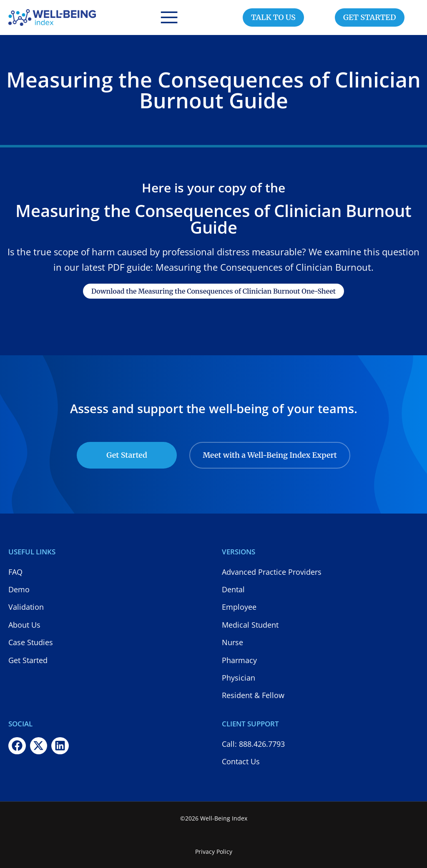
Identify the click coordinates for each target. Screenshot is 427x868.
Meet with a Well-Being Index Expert (270, 455)
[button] (169, 17)
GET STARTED (370, 17)
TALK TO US (273, 17)
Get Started (127, 455)
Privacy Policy (214, 852)
